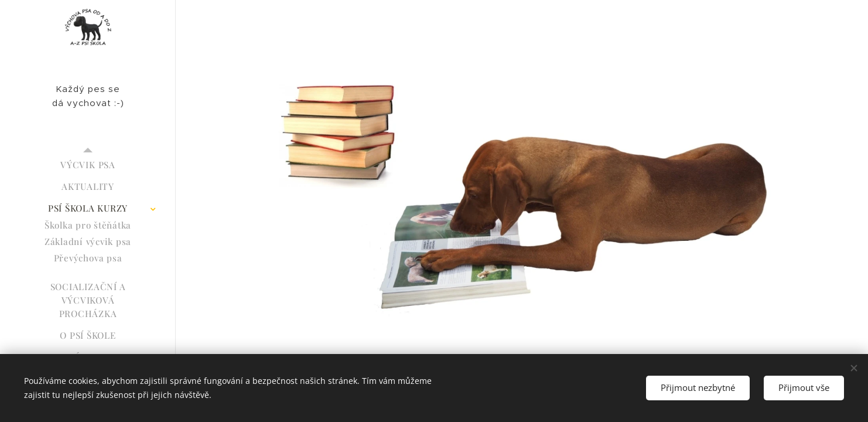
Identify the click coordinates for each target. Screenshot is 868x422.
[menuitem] (88, 165)
